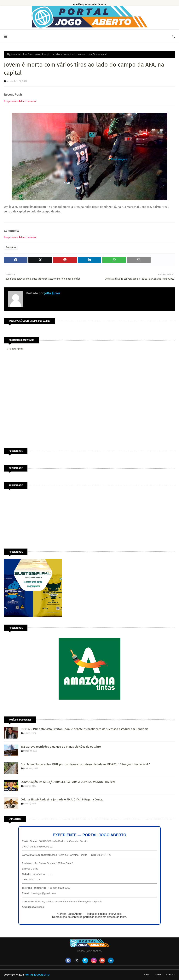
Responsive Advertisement (20, 101)
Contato (158, 975)
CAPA (147, 975)
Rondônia (28, 54)
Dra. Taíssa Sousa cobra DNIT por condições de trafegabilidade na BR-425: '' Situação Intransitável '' (85, 764)
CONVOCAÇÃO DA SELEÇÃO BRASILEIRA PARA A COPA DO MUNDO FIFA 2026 (68, 782)
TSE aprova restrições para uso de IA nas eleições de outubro (61, 747)
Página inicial (14, 54)
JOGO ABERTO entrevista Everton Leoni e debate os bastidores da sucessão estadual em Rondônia (85, 729)
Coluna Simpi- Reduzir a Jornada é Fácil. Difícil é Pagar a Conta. (62, 799)
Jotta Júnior (52, 293)
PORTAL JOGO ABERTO (37, 975)
